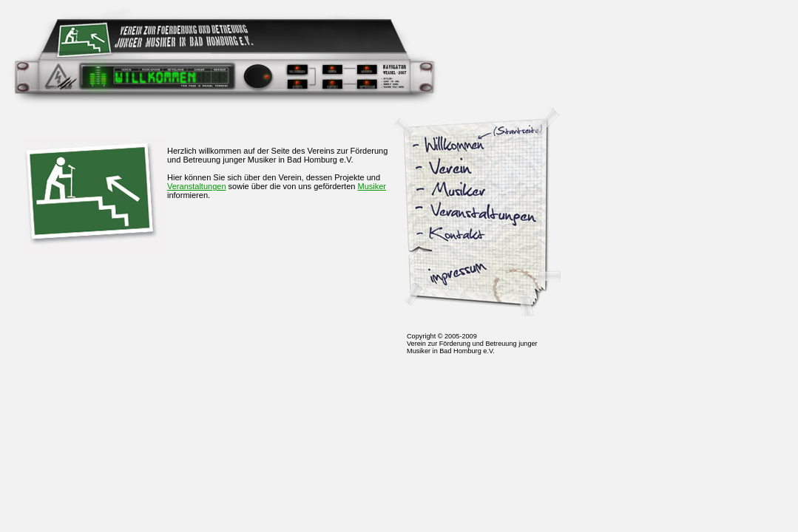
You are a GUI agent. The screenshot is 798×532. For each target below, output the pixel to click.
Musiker (372, 186)
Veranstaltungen (197, 186)
